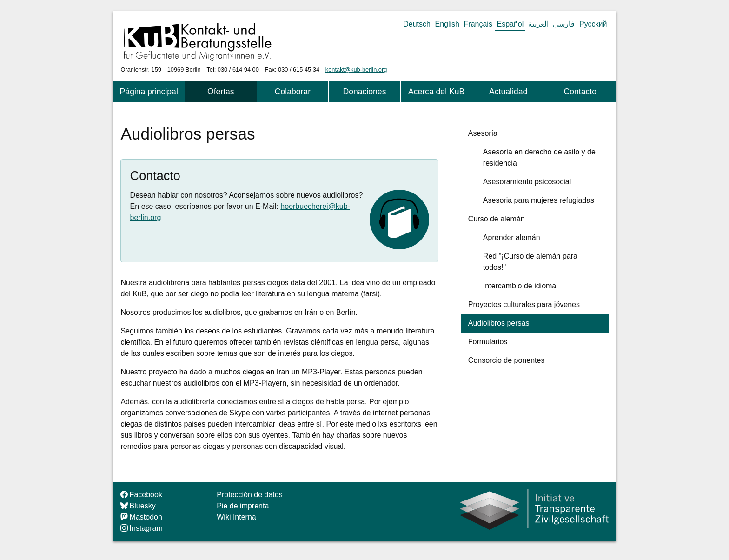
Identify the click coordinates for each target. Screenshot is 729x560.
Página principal (149, 92)
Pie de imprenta (243, 506)
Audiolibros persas (499, 323)
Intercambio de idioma (520, 286)
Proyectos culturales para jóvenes (524, 304)
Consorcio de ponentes (507, 360)
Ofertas (221, 92)
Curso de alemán (497, 219)
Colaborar (293, 92)
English (447, 24)
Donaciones (365, 92)
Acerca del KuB (436, 92)
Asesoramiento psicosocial (527, 182)
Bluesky (138, 506)
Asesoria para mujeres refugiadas (539, 200)
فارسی (564, 24)
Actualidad (508, 92)
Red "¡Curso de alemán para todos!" (530, 262)
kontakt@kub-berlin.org (356, 70)
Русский (593, 24)
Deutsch (417, 24)
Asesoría (483, 133)
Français (478, 24)
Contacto (580, 92)
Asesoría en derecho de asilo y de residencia (539, 157)
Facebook (141, 495)
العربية (538, 24)
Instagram (141, 528)
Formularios (488, 342)
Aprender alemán (512, 237)
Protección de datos (249, 495)
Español (510, 24)
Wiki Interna (236, 517)
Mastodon (141, 517)
